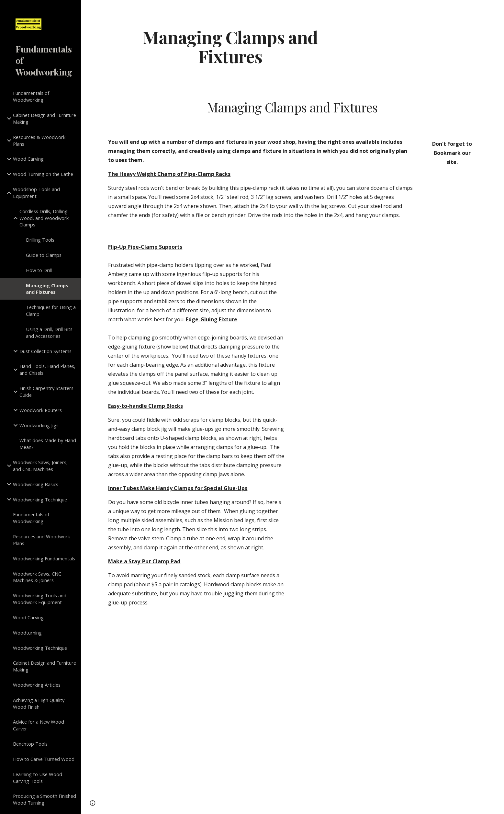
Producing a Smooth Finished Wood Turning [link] (45, 799)
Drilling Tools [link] (40, 240)
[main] (230, 46)
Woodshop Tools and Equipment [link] (36, 193)
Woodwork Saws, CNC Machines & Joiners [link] (37, 577)
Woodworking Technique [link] (40, 499)
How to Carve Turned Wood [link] (44, 759)
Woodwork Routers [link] (41, 410)
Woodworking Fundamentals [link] (44, 558)
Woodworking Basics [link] (36, 484)
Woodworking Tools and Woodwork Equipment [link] (40, 599)
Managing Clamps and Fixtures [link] (47, 289)
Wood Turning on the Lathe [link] (43, 174)
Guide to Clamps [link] (44, 255)
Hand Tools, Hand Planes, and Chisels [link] (47, 369)
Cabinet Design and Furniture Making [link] (45, 118)
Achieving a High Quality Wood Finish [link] (39, 703)
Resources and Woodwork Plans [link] (41, 540)
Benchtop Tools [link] (30, 744)
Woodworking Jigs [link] (39, 425)
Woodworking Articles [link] (37, 685)
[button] (496, 9)
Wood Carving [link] (28, 159)
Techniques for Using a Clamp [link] (51, 310)
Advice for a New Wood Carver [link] (39, 725)
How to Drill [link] (39, 270)
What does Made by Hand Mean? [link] (48, 444)
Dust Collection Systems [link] (45, 351)
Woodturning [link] (27, 633)
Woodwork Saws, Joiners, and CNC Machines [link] (40, 466)
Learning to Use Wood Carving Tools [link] (38, 778)
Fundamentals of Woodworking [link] (31, 96)
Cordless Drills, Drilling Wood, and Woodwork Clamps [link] (44, 218)
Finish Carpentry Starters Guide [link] (46, 391)
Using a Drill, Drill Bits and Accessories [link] (49, 332)
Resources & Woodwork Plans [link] (39, 140)
